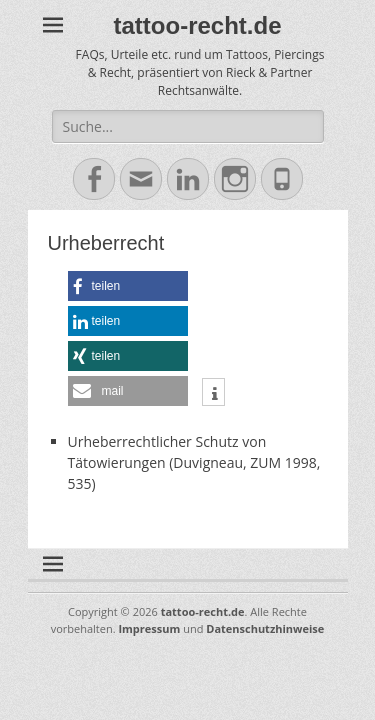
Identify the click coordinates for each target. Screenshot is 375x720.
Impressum (149, 628)
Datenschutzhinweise (265, 628)
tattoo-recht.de (198, 25)
